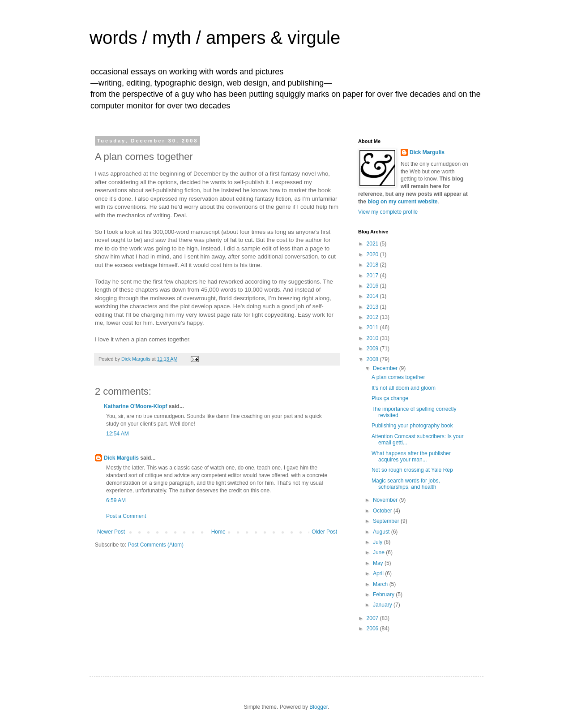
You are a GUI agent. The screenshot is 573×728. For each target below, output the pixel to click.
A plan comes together (398, 377)
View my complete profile (388, 212)
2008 (373, 359)
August (382, 532)
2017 (373, 276)
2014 (373, 296)
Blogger (319, 707)
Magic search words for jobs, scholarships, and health (406, 484)
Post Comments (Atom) (156, 545)
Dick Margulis (121, 458)
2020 (373, 254)
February (384, 594)
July (378, 542)
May (379, 563)
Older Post (324, 532)
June (379, 552)
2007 (373, 618)
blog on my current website (402, 202)
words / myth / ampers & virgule (215, 38)
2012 (373, 317)
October (383, 511)
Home (218, 532)
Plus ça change (390, 398)
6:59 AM (116, 500)
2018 (373, 265)
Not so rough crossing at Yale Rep (412, 470)
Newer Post (111, 532)
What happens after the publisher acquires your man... (411, 457)
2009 (373, 349)
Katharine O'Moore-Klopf (136, 406)
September (387, 521)
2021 (373, 244)
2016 (373, 286)
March (381, 584)
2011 (373, 327)
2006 (373, 629)
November (386, 500)
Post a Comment (126, 516)
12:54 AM (118, 434)
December (386, 368)
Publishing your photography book (412, 426)
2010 (373, 338)
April (379, 573)
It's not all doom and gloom (404, 388)
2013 (373, 307)
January (383, 605)
